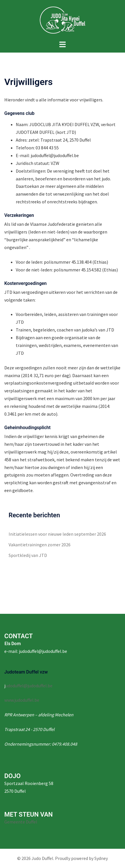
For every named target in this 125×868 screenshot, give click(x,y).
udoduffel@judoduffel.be (29, 686)
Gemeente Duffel (21, 822)
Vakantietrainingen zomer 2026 (40, 545)
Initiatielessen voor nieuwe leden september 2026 (57, 534)
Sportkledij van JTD (28, 555)
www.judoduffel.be (22, 700)
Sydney (101, 858)
